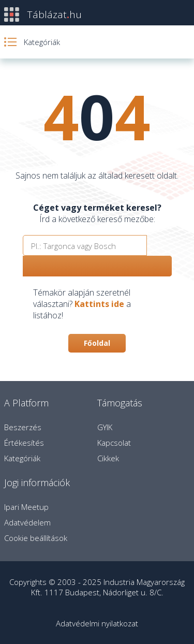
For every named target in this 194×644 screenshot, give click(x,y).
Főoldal (97, 343)
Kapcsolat (114, 443)
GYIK (105, 427)
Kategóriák (22, 458)
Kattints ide (99, 304)
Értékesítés (24, 443)
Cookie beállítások (36, 538)
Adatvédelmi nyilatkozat (97, 623)
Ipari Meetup (26, 507)
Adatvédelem (27, 522)
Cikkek (108, 458)
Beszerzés (23, 427)
